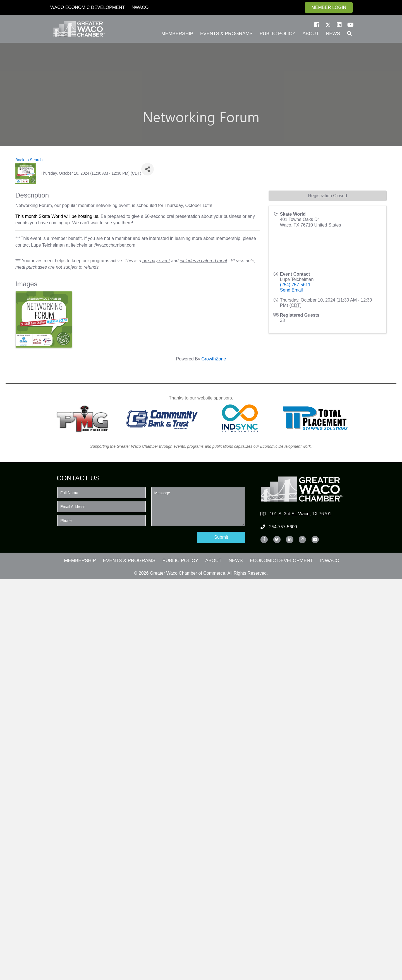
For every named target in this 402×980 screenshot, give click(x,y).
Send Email (291, 290)
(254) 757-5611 (295, 285)
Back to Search (29, 160)
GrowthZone (214, 359)
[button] (317, 25)
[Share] (148, 169)
